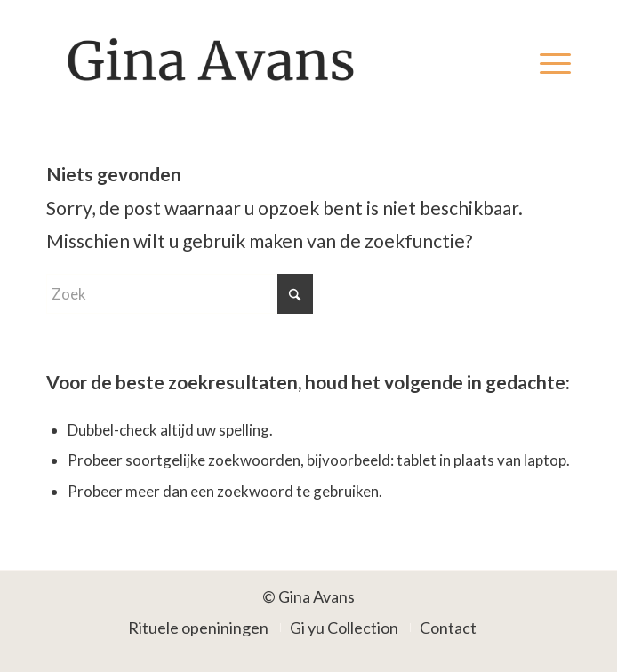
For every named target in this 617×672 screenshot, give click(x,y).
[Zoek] (180, 294)
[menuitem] (546, 61)
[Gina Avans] (256, 61)
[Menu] (546, 61)
